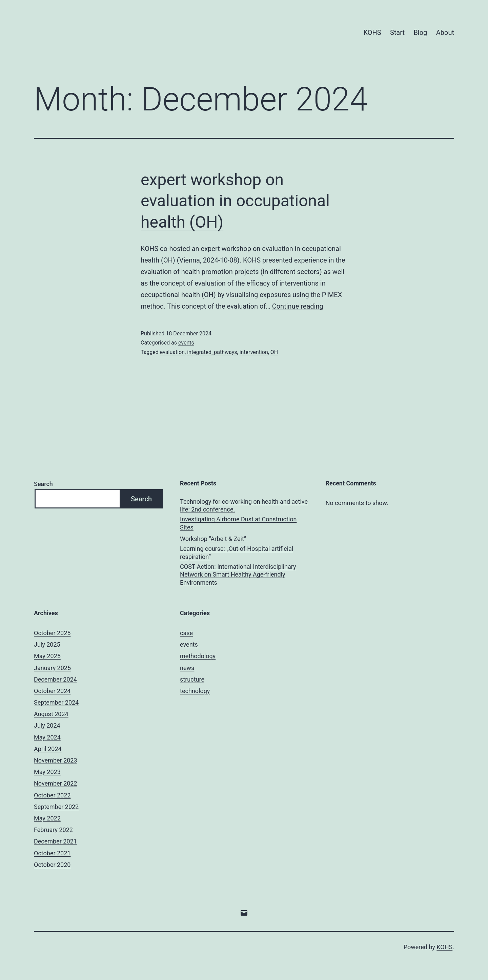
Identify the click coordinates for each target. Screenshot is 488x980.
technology (195, 691)
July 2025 (47, 644)
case (186, 633)
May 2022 (47, 818)
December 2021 (55, 841)
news (187, 668)
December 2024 (55, 679)
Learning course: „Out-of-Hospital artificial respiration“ (237, 552)
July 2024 (47, 725)
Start (397, 33)
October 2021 (52, 853)
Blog (420, 33)
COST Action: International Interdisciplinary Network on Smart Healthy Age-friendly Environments (238, 575)
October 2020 (52, 865)
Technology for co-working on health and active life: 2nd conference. (244, 505)
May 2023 (47, 772)
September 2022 (56, 807)
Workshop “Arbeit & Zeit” (213, 539)
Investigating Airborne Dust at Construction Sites (238, 523)
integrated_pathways (212, 352)
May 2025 (47, 656)
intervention (254, 352)
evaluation (172, 352)
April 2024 (48, 749)
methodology (198, 656)
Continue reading (298, 306)
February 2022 (53, 830)
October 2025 (52, 633)
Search (43, 484)
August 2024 (51, 714)
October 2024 (52, 691)
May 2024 (47, 737)
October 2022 (52, 795)
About (445, 33)
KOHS (372, 33)
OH (274, 352)
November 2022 (56, 783)
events (186, 343)
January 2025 (52, 668)
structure (192, 679)
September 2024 (56, 702)
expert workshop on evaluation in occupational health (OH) (235, 201)
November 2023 (56, 760)
